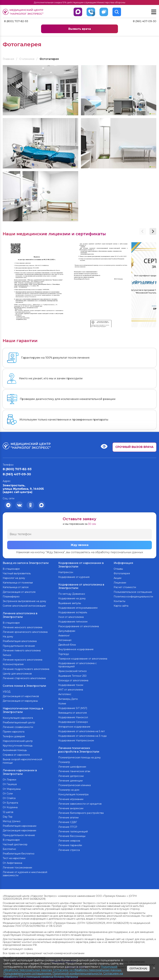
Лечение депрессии (71, 775)
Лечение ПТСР (68, 826)
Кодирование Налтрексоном (76, 740)
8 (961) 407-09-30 (144, 21)
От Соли (8, 791)
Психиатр (64, 761)
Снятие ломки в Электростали (24, 685)
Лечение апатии (68, 816)
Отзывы (118, 569)
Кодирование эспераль (73, 612)
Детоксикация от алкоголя (19, 592)
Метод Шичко (12, 819)
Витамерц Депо (68, 698)
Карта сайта (121, 605)
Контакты (119, 601)
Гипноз (7, 654)
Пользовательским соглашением (27, 973)
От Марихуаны (12, 787)
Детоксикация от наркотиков (21, 695)
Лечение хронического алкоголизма (25, 631)
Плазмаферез (11, 596)
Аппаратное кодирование (74, 726)
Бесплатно (9, 847)
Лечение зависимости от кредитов (80, 802)
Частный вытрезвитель (17, 573)
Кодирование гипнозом (73, 621)
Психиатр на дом (69, 789)
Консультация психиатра (73, 793)
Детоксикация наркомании (19, 828)
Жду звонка (80, 545)
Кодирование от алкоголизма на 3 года (82, 735)
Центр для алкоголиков (17, 673)
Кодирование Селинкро (73, 721)
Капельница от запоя (16, 587)
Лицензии (120, 582)
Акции (118, 578)
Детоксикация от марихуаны (20, 700)
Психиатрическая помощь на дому (79, 756)
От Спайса (9, 796)
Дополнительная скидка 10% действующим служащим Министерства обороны (79, 2)
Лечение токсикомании (17, 865)
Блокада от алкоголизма (73, 680)
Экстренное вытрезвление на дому (24, 601)
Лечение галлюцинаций (73, 830)
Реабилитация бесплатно (19, 851)
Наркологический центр (18, 739)
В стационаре (11, 569)
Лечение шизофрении (72, 765)
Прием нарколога (14, 730)
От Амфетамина (12, 861)
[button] (153, 231)
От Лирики (9, 777)
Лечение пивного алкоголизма (22, 650)
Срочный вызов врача (134, 447)
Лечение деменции (70, 779)
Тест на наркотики (14, 856)
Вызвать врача (80, 29)
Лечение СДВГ (68, 821)
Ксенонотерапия (13, 664)
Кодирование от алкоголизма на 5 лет (82, 730)
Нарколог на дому (14, 578)
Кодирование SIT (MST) (73, 707)
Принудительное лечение (19, 645)
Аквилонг (64, 635)
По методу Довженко (72, 593)
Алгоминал (65, 639)
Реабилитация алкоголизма (20, 640)
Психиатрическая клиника (74, 784)
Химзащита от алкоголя (73, 712)
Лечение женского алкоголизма (22, 627)
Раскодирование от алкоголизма (79, 625)
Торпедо (64, 653)
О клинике (27, 59)
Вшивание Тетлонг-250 (72, 675)
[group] (35, 285)
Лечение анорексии (71, 807)
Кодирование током (71, 684)
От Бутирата (10, 801)
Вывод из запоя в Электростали (26, 563)
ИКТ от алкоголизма (71, 689)
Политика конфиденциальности (133, 596)
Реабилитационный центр (19, 721)
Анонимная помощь (15, 748)
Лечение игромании (71, 798)
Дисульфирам (67, 630)
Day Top (8, 814)
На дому (8, 636)
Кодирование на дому (72, 598)
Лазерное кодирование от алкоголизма (83, 658)
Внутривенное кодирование (76, 649)
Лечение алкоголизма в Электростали (20, 615)
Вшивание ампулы (70, 602)
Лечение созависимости (18, 725)
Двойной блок (67, 644)
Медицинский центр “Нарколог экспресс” (24, 12)
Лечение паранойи (70, 844)
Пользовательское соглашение (133, 592)
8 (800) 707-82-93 (17, 21)
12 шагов (8, 810)
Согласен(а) (138, 968)
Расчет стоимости (125, 587)
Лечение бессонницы (72, 835)
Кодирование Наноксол (73, 717)
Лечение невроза (69, 839)
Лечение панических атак (74, 770)
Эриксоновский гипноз (72, 670)
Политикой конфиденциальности (77, 973)
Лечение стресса (69, 849)
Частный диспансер (15, 842)
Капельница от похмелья (18, 582)
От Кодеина (10, 805)
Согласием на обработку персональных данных (87, 970)
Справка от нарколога (16, 753)
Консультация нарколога (18, 716)
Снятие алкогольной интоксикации (24, 605)
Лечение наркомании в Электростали (20, 770)
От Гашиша (10, 782)
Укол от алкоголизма (71, 616)
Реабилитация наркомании (20, 824)
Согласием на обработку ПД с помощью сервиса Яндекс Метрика (63, 975)
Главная (8, 59)
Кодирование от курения (74, 577)
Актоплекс (65, 694)
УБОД (7, 690)
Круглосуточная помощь (18, 744)
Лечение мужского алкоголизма (22, 659)
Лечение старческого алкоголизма (24, 677)
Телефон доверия (14, 735)
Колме (62, 703)
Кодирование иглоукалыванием (78, 607)
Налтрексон (66, 572)
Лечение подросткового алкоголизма (26, 668)
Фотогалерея (122, 573)
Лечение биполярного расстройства (81, 812)
